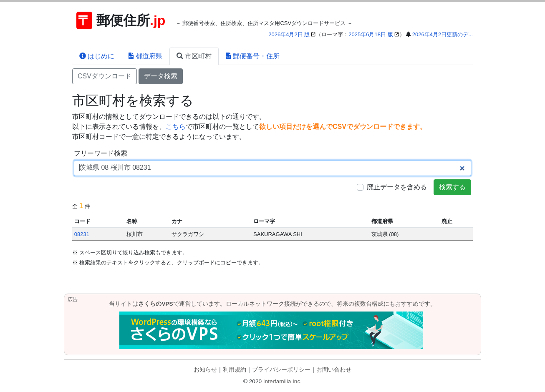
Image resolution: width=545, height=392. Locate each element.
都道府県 (145, 56)
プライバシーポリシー (281, 370)
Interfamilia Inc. (283, 381)
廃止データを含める (397, 187)
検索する (452, 187)
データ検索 (161, 76)
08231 (82, 234)
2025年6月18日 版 (371, 34)
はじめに (97, 56)
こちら (176, 127)
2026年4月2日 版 (289, 34)
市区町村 (194, 56)
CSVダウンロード (105, 76)
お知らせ (205, 370)
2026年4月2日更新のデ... (443, 34)
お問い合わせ (334, 370)
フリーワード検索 (101, 153)
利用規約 (235, 370)
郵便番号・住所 (252, 56)
